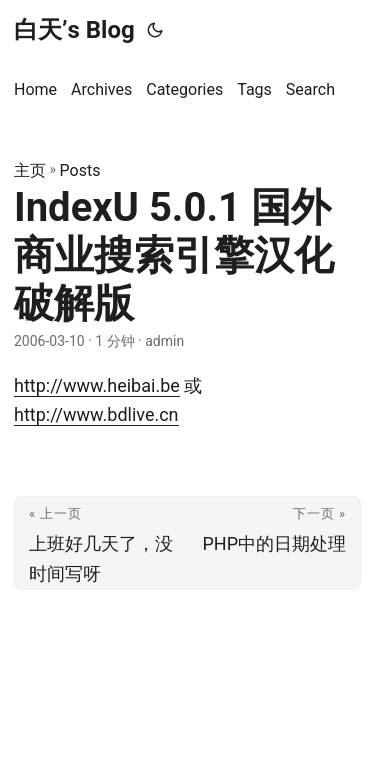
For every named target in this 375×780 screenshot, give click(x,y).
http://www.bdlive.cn (96, 414)
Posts (80, 170)
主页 (30, 170)
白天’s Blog (74, 30)
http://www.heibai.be (97, 385)
